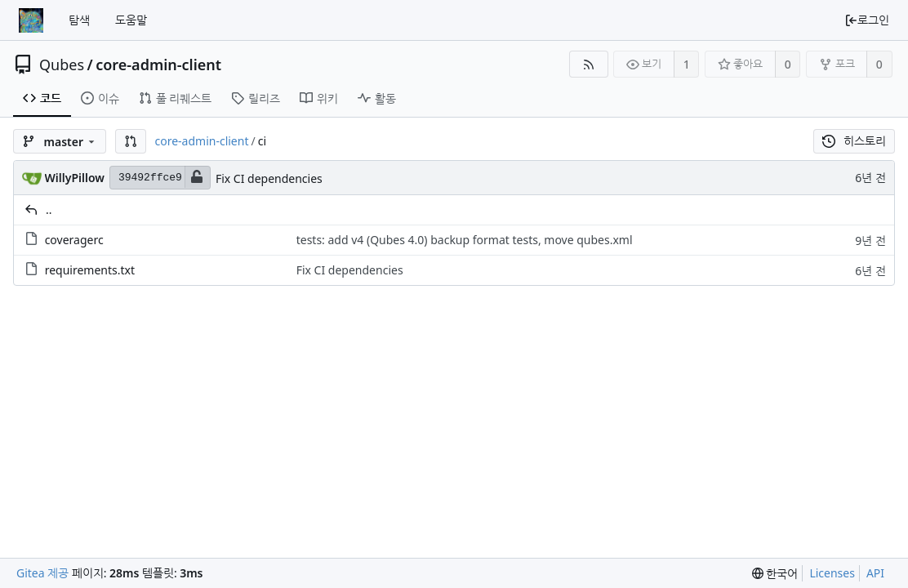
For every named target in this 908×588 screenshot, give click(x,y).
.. (49, 209)
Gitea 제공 (42, 573)
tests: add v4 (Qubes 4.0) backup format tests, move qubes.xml (465, 240)
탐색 (79, 20)
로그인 (867, 20)
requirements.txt (90, 270)
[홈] (31, 20)
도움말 (131, 20)
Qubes (62, 65)
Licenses (832, 573)
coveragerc (74, 240)
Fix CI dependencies (269, 178)
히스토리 (855, 141)
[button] (131, 141)
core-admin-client (158, 65)
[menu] (775, 574)
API (875, 573)
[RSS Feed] (588, 64)
